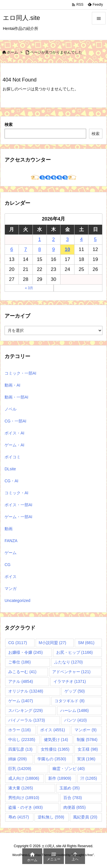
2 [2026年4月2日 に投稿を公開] (53, 239)
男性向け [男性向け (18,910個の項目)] (24, 798)
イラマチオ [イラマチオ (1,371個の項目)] (70, 681)
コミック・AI (16, 493)
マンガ (11, 589)
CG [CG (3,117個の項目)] (18, 643)
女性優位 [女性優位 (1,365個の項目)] (55, 749)
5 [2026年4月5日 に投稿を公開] (95, 239)
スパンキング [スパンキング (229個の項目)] (26, 710)
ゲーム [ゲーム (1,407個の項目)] (21, 701)
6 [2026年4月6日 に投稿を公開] (12, 249)
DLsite (10, 469)
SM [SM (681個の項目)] (86, 643)
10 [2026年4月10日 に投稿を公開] (67, 249)
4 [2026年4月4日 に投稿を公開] (81, 239)
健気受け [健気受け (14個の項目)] (56, 740)
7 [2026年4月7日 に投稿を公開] (26, 249)
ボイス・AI (14, 433)
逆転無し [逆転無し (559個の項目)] (51, 817)
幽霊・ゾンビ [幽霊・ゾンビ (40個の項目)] (69, 769)
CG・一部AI (15, 421)
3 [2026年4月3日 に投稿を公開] (67, 239)
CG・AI (11, 481)
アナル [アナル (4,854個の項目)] (21, 681)
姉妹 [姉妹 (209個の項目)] (18, 759)
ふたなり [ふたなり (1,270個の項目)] (68, 662)
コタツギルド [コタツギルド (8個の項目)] (69, 701)
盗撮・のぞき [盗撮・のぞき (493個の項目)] (26, 807)
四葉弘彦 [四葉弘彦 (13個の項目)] (20, 749)
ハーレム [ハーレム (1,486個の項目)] (74, 710)
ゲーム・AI (14, 445)
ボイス (11, 577)
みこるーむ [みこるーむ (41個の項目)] (22, 672)
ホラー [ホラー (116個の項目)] (20, 730)
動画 (9, 529)
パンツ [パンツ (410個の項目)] (75, 720)
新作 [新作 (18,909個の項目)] (60, 778)
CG (8, 565)
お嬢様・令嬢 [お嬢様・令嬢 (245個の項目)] (26, 652)
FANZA (11, 541)
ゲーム (11, 553)
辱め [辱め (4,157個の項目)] (19, 817)
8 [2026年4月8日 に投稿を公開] (40, 249)
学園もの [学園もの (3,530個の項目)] (52, 759)
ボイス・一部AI (18, 505)
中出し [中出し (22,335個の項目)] (22, 740)
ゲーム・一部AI (18, 517)
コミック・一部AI (20, 373)
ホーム (12, 52)
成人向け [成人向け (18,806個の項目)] (24, 778)
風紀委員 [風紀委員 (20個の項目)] (85, 817)
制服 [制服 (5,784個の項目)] (87, 740)
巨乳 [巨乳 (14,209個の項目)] (20, 769)
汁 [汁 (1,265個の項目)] (89, 778)
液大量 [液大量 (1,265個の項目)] (21, 788)
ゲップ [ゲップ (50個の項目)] (75, 691)
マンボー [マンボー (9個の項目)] (85, 730)
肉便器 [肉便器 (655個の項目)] (75, 807)
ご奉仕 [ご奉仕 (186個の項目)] (20, 662)
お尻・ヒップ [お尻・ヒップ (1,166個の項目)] (74, 652)
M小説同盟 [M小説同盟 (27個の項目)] (53, 643)
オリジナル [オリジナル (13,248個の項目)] (26, 691)
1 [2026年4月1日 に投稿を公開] (40, 239)
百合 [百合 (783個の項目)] (73, 798)
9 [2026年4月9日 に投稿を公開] (53, 249)
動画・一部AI (16, 397)
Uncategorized (17, 601)
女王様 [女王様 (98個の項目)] (88, 749)
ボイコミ (13, 457)
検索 (9, 124)
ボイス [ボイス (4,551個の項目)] (53, 730)
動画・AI (12, 385)
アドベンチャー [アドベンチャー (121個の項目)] (71, 672)
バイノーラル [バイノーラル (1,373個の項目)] (27, 720)
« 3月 (29, 288)
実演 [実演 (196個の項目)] (86, 759)
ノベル (11, 409)
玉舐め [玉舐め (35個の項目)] (69, 788)
